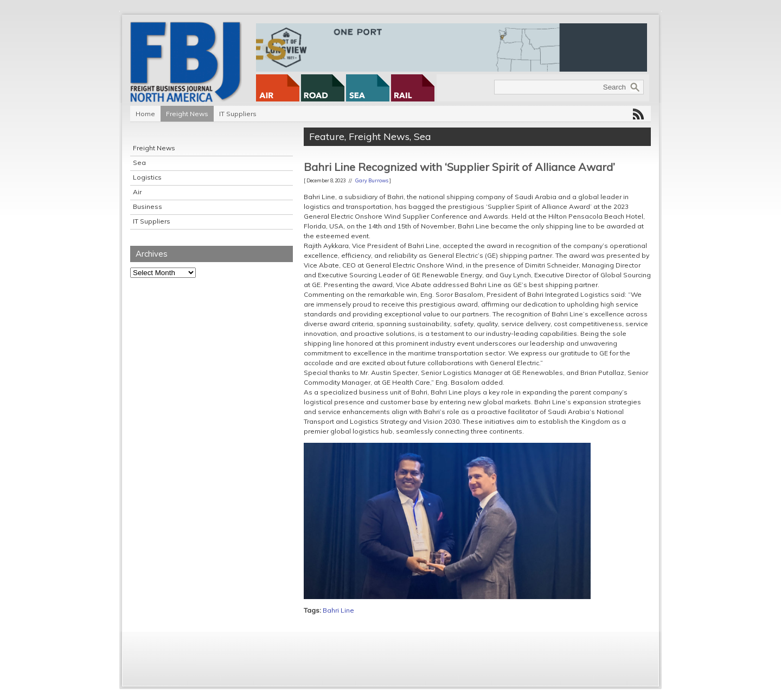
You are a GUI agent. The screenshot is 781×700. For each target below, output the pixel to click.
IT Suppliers (238, 114)
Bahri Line (338, 610)
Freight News (187, 114)
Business (148, 206)
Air (137, 192)
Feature (327, 136)
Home (145, 114)
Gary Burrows (372, 180)
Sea (139, 163)
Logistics (147, 177)
